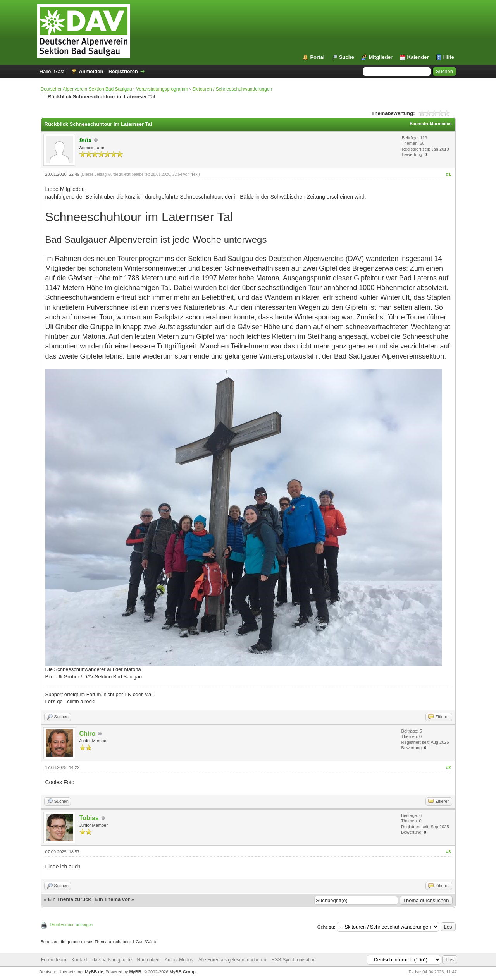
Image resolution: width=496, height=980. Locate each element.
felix (194, 174)
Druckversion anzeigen (72, 925)
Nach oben (148, 960)
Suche (347, 57)
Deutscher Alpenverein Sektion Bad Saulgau (86, 89)
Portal (317, 57)
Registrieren (123, 71)
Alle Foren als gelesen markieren (232, 960)
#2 (448, 767)
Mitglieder (381, 57)
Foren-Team (54, 960)
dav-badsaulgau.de (112, 960)
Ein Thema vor (112, 899)
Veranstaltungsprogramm (162, 89)
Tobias (89, 818)
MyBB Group (183, 972)
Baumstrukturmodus (431, 124)
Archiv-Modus (179, 960)
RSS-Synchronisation (293, 960)
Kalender (418, 57)
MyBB (135, 972)
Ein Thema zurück (69, 899)
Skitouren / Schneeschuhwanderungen (232, 89)
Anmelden (91, 71)
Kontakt (79, 960)
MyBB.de (94, 972)
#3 (448, 852)
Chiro (88, 734)
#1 (448, 174)
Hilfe (449, 57)
